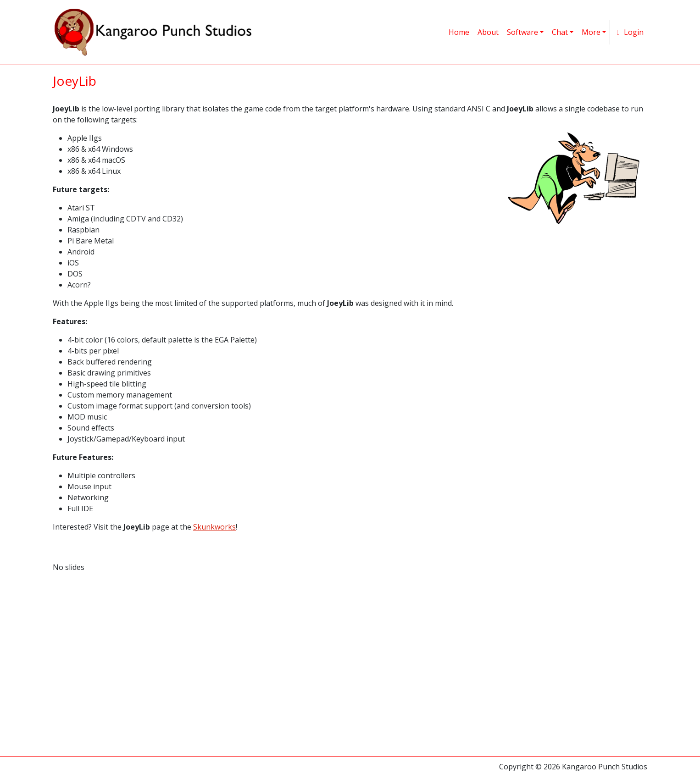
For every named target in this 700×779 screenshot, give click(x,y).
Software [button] (522, 32)
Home (459, 32)
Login (629, 32)
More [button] (591, 32)
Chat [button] (560, 32)
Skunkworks (214, 527)
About (488, 32)
